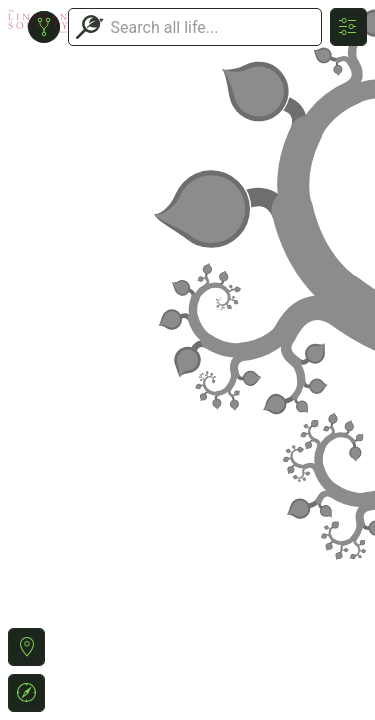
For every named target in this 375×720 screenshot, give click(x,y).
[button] (26, 647)
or (187, 360)
